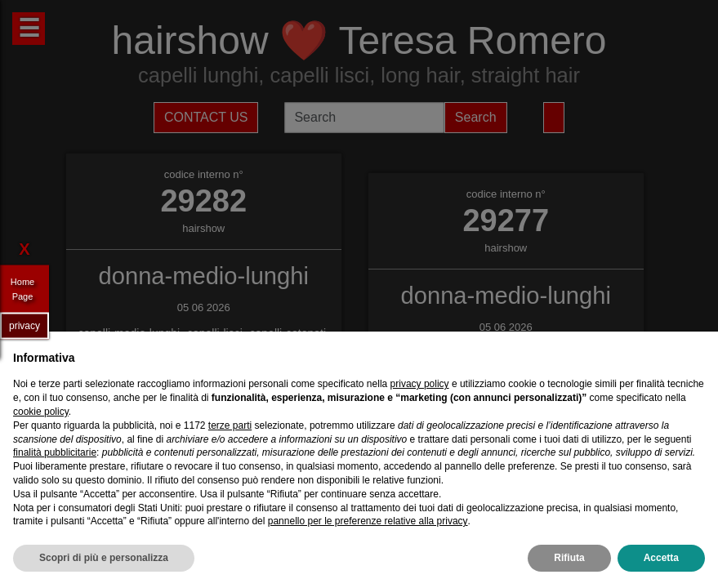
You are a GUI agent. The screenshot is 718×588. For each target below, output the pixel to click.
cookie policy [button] (41, 412)
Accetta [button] (661, 558)
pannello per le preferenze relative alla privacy (368, 521)
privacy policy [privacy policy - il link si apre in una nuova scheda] (420, 384)
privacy (25, 325)
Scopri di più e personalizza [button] (104, 558)
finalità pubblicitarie (55, 452)
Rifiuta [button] (569, 558)
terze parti (230, 425)
